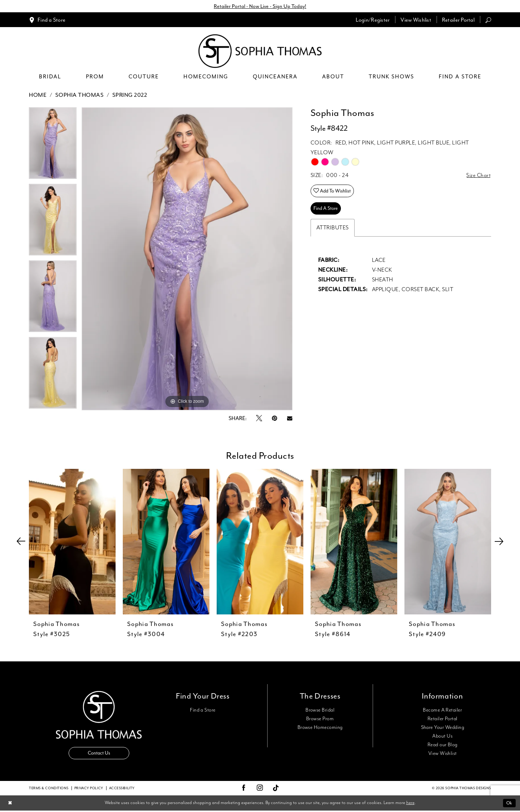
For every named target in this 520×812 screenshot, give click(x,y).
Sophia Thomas (80, 95)
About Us (442, 737)
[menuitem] (47, 20)
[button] (373, 20)
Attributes (333, 230)
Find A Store (327, 210)
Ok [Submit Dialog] (509, 804)
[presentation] (72, 542)
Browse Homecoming (320, 728)
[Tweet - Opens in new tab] (259, 419)
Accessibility (122, 789)
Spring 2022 (130, 95)
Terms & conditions (49, 789)
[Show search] (488, 20)
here (410, 804)
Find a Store (203, 710)
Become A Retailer (442, 710)
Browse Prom (320, 719)
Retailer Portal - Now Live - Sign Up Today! (260, 6)
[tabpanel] (53, 146)
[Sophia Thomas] (260, 51)
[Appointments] (47, 20)
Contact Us (99, 754)
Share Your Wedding (443, 728)
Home (38, 95)
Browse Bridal (320, 710)
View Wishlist (443, 754)
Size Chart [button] (478, 176)
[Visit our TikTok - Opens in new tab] (276, 789)
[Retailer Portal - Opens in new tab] (458, 20)
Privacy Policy (89, 789)
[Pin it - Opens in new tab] (275, 419)
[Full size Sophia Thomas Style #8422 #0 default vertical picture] (187, 259)
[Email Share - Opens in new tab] (290, 419)
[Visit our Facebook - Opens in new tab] (244, 789)
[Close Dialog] (10, 804)
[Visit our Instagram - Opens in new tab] (260, 789)
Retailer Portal (443, 719)
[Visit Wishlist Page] (416, 20)
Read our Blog (443, 745)
